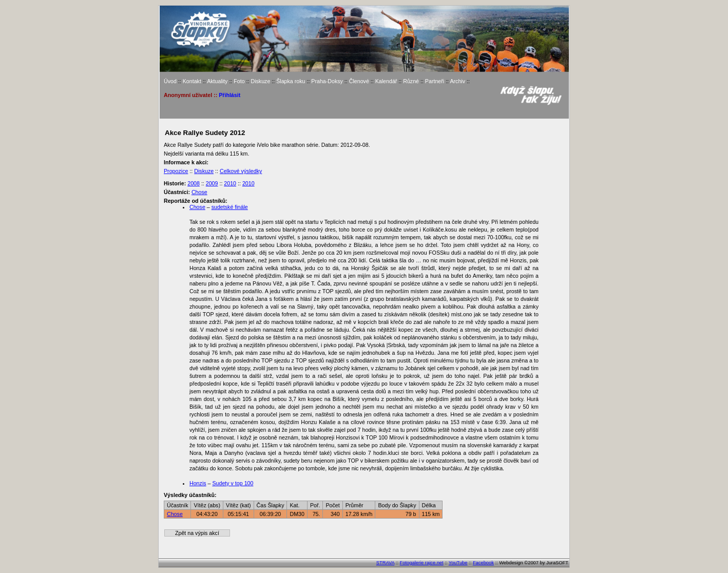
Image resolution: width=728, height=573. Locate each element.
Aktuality (217, 81)
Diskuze (260, 81)
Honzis (198, 483)
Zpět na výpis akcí (197, 533)
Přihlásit (229, 95)
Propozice (176, 171)
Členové (359, 81)
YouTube (458, 563)
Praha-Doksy (327, 81)
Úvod (170, 81)
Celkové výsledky (241, 171)
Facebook (483, 563)
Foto (239, 81)
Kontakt (192, 81)
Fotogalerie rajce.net (422, 563)
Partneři (435, 81)
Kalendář (386, 81)
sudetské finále (230, 207)
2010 (230, 183)
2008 (194, 183)
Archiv (457, 81)
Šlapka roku (291, 81)
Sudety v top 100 (233, 483)
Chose (199, 192)
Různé (411, 81)
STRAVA (385, 563)
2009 (212, 183)
